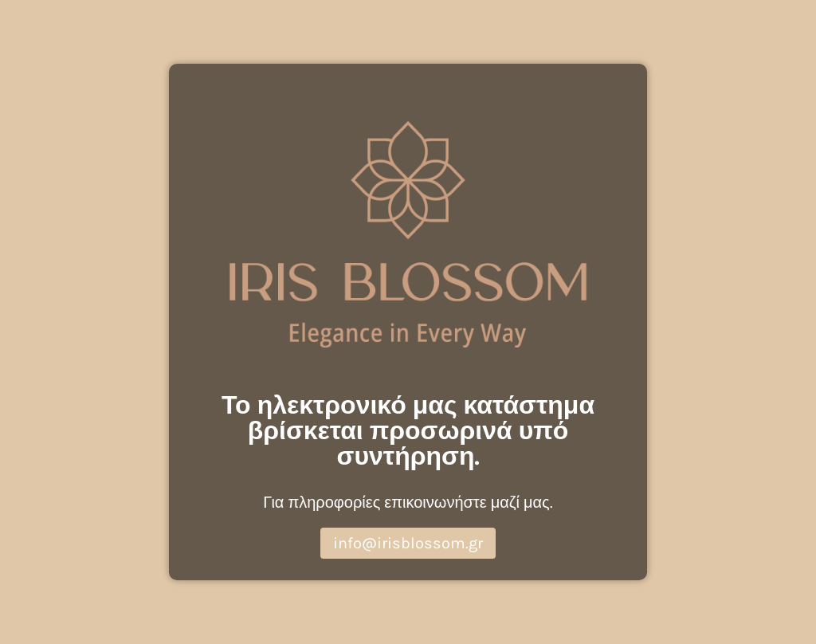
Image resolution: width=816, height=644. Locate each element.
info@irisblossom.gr (408, 543)
